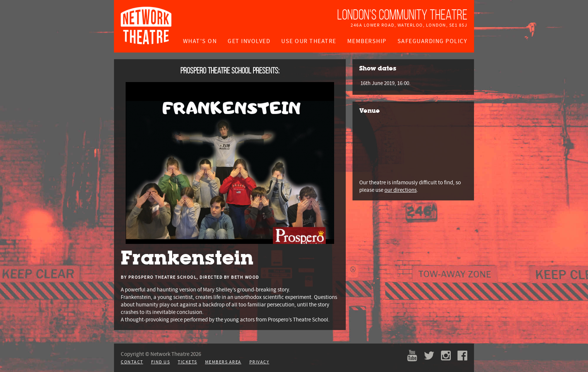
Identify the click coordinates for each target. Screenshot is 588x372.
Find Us (161, 362)
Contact (132, 362)
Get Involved (249, 41)
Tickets (187, 362)
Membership (367, 41)
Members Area (223, 362)
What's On (200, 41)
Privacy (259, 362)
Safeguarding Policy (433, 41)
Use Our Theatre (309, 41)
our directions (400, 190)
